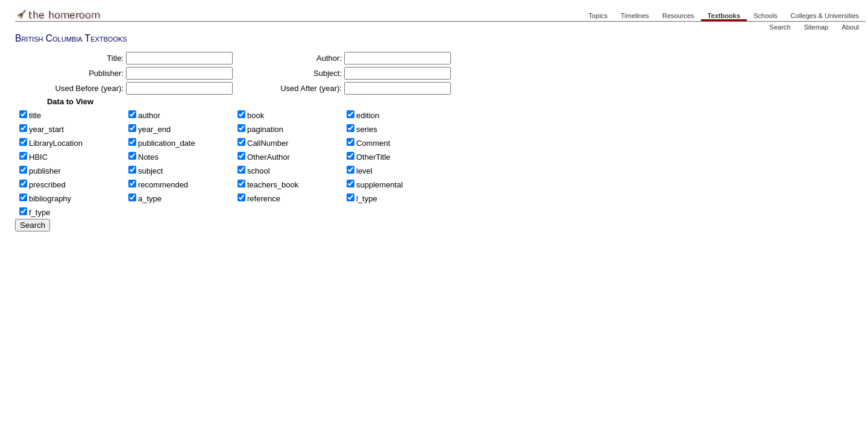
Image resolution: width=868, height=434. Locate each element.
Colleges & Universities (825, 16)
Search (780, 27)
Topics (598, 16)
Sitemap (816, 27)
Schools (765, 16)
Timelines (635, 16)
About (850, 27)
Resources (678, 16)
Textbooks (724, 16)
